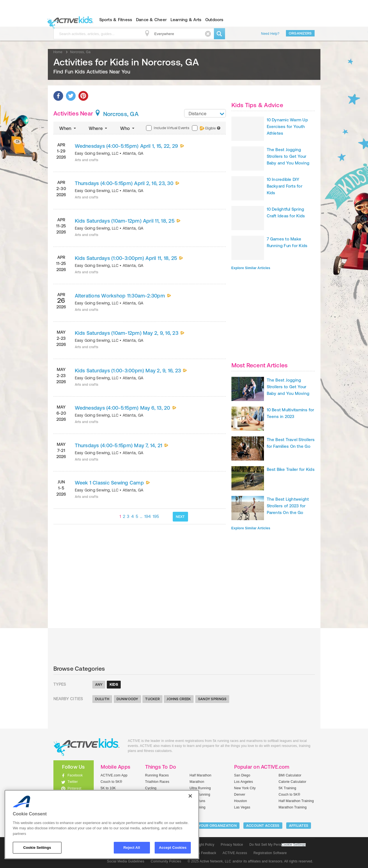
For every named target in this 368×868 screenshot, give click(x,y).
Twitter (73, 782)
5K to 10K (108, 788)
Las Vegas (242, 807)
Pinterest (75, 788)
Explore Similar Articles (251, 268)
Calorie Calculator (293, 782)
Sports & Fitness (116, 20)
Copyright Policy (202, 845)
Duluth (102, 699)
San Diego (242, 775)
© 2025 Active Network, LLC (209, 861)
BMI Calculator (290, 775)
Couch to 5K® (112, 782)
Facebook (75, 775)
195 (156, 516)
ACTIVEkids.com (69, 20)
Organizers (300, 33)
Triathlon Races (157, 782)
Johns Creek (179, 699)
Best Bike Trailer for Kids (291, 469)
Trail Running (200, 795)
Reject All (132, 848)
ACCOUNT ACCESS (263, 826)
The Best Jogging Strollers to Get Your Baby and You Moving (288, 156)
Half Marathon (201, 775)
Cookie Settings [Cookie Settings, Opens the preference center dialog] (37, 848)
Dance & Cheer (151, 20)
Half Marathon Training (296, 801)
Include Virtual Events (167, 128)
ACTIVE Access (235, 853)
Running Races (157, 775)
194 (148, 516)
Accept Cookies (173, 848)
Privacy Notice (232, 845)
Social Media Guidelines (126, 861)
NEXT (180, 517)
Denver (240, 795)
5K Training (287, 788)
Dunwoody (127, 699)
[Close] (190, 796)
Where (99, 128)
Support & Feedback (201, 853)
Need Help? (270, 34)
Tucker (152, 699)
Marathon (197, 782)
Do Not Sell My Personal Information (278, 845)
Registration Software (270, 853)
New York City (245, 788)
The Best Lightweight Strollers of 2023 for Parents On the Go (288, 506)
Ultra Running (200, 788)
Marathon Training (293, 807)
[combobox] (205, 113)
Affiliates (299, 826)
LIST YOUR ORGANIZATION (213, 826)
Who (128, 128)
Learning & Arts (186, 20)
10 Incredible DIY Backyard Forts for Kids (285, 186)
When (68, 128)
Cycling (151, 788)
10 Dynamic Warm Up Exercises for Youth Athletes (287, 126)
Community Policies (166, 861)
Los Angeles (244, 782)
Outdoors (214, 20)
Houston (241, 801)
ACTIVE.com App (114, 775)
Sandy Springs (212, 699)
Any (99, 684)
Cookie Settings (294, 845)
